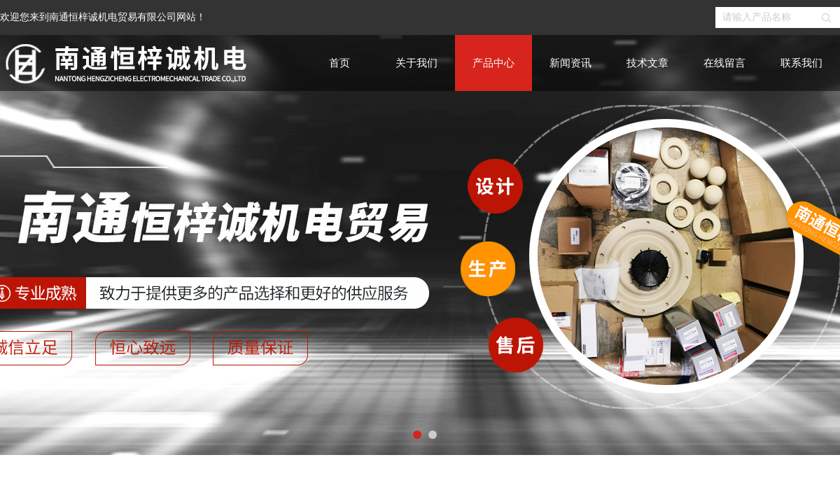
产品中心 (493, 63)
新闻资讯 (570, 63)
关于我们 (416, 63)
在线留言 (724, 63)
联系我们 (801, 63)
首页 (339, 63)
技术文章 (647, 63)
